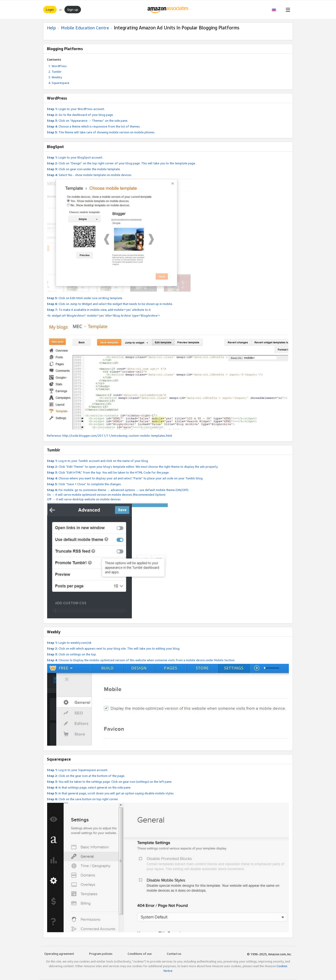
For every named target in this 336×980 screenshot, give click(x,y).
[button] (276, 10)
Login (50, 9)
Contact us (174, 954)
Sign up (73, 9)
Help (51, 28)
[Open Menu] (287, 10)
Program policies (101, 954)
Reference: (55, 436)
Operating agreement (59, 954)
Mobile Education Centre (85, 28)
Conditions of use (140, 954)
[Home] (168, 10)
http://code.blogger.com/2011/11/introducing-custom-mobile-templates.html (117, 436)
